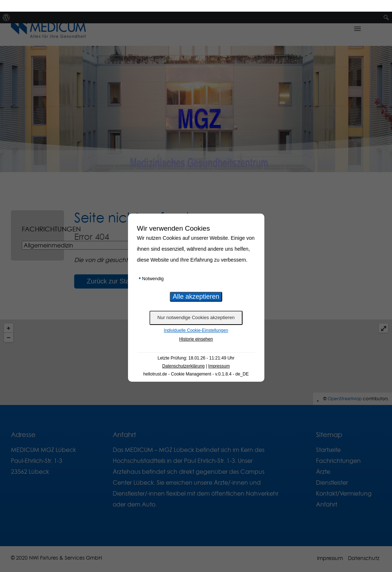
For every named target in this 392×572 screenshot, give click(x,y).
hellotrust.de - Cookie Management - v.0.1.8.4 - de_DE (196, 362)
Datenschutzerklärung (183, 354)
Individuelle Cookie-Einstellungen (196, 319)
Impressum (219, 354)
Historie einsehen (196, 327)
